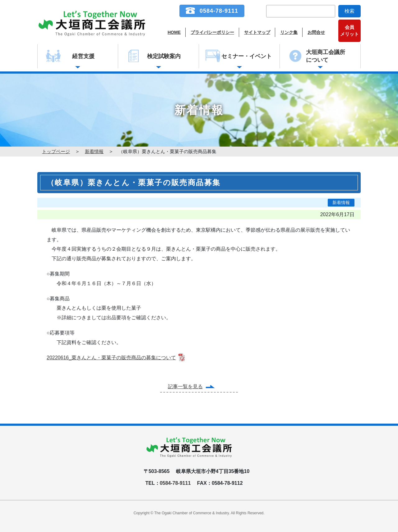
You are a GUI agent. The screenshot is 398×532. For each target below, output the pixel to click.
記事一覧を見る (185, 386)
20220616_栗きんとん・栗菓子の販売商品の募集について (111, 358)
